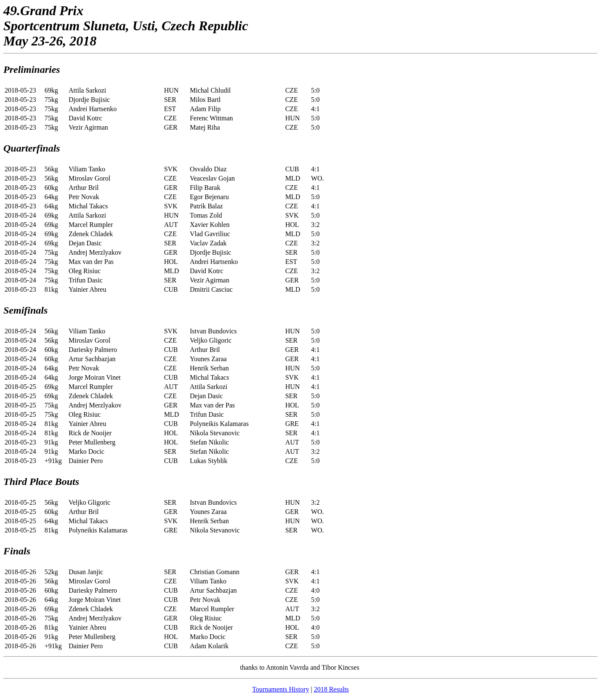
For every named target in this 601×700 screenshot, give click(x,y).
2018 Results (331, 689)
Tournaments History (281, 689)
